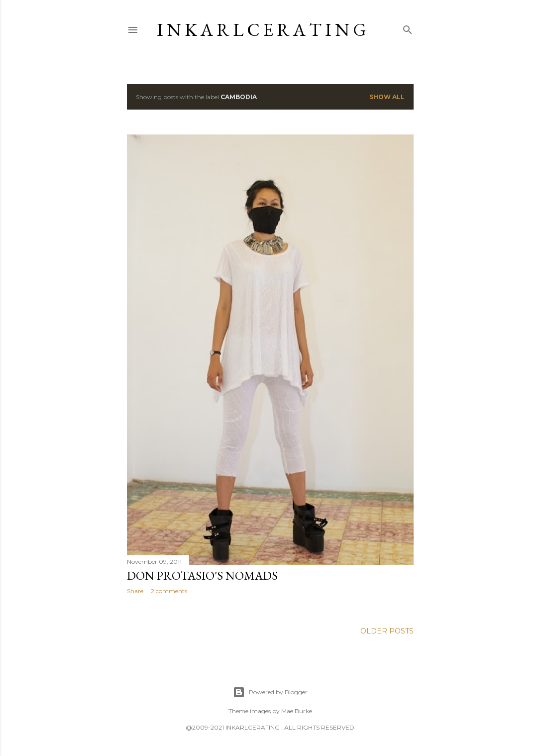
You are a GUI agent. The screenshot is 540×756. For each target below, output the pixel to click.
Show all (387, 97)
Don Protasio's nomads (202, 575)
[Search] (408, 28)
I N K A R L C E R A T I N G (262, 30)
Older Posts (387, 631)
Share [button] (135, 591)
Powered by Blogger (270, 692)
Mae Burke (297, 711)
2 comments (169, 591)
